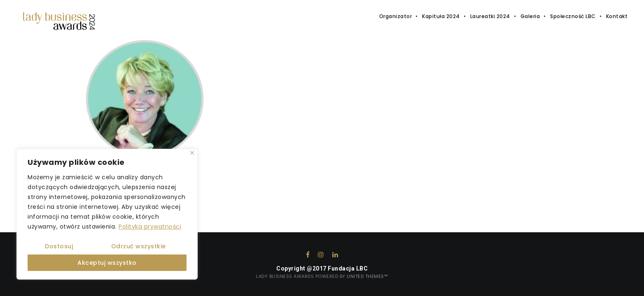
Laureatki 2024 (490, 16)
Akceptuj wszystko (107, 263)
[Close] (192, 153)
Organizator (396, 16)
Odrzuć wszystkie (139, 246)
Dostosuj (59, 246)
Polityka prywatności (150, 227)
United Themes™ (367, 276)
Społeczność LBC (573, 16)
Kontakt (617, 16)
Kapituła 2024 (441, 16)
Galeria (530, 16)
